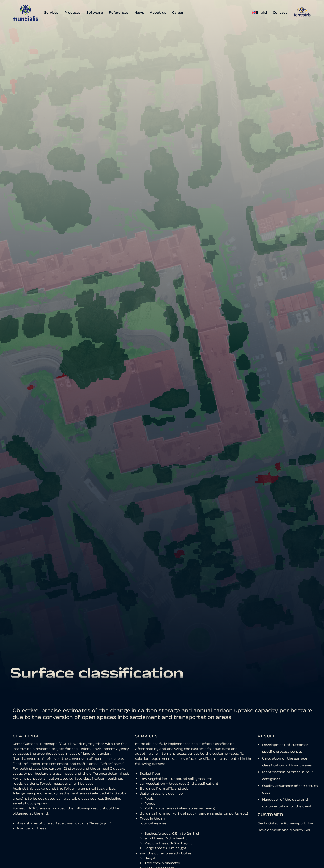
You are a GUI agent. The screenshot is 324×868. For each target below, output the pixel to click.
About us (158, 13)
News (139, 13)
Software (95, 13)
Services (51, 13)
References (119, 13)
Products (72, 13)
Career (178, 13)
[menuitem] (261, 13)
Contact (280, 13)
